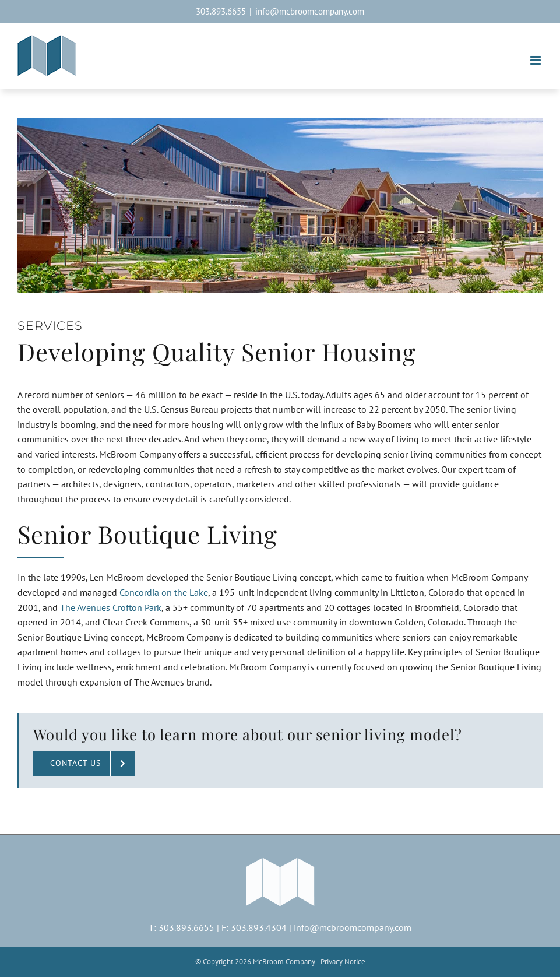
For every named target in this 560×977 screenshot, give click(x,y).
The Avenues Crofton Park (111, 607)
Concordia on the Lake (164, 592)
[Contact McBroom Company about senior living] (84, 763)
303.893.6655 (186, 927)
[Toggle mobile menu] (536, 60)
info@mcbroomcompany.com (310, 11)
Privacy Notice (343, 962)
